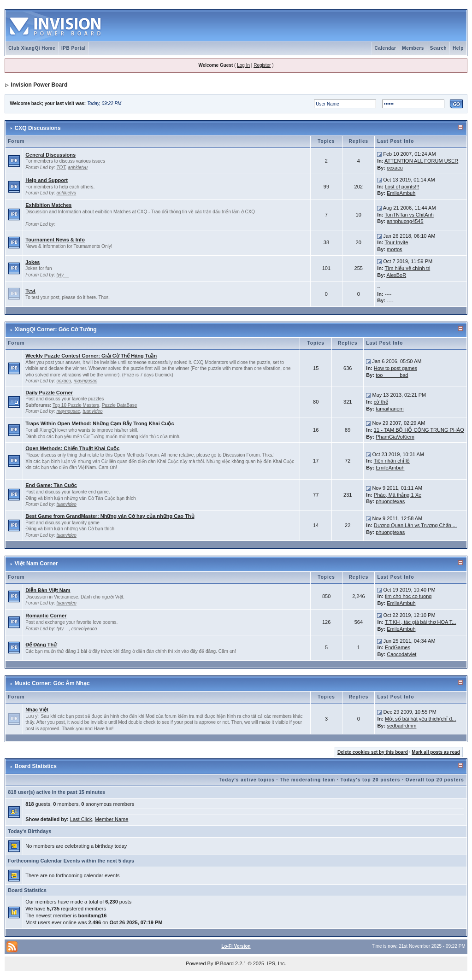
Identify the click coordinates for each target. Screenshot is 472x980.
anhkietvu (78, 167)
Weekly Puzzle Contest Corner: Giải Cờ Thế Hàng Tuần (91, 356)
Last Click (81, 819)
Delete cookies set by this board (373, 752)
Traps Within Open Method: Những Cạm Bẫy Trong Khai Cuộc (100, 423)
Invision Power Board (39, 85)
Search (438, 48)
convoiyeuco (84, 629)
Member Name (112, 819)
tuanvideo (92, 411)
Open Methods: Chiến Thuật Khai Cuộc (72, 448)
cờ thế (381, 402)
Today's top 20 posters (371, 780)
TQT (61, 167)
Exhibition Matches (48, 205)
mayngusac (86, 381)
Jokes (32, 262)
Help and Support (47, 180)
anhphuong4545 (405, 221)
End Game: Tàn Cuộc (51, 485)
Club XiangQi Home (32, 48)
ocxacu (395, 168)
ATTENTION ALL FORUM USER (421, 161)
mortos (395, 249)
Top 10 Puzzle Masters (76, 405)
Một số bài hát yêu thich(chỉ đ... (421, 719)
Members (413, 48)
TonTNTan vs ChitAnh (409, 215)
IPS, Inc (276, 963)
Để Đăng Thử (41, 645)
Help (458, 48)
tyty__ (63, 275)
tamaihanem (390, 409)
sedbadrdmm (401, 726)
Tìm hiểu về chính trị (408, 268)
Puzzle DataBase (120, 405)
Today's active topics (247, 780)
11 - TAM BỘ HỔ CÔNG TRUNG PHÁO (419, 430)
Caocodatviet (401, 654)
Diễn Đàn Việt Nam (48, 590)
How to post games (395, 368)
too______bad (392, 375)
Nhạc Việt (37, 710)
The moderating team (307, 780)
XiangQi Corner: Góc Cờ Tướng (56, 329)
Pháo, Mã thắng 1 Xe (398, 495)
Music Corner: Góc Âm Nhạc (52, 683)
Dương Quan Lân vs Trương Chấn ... (415, 525)
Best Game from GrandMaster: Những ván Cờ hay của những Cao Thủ (110, 516)
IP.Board (224, 963)
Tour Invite (397, 242)
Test (30, 291)
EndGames (398, 647)
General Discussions (50, 155)
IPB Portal (74, 48)
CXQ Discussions (38, 128)
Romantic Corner (46, 616)
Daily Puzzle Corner (49, 393)
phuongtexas (390, 501)
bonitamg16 (93, 915)
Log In (243, 65)
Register (262, 65)
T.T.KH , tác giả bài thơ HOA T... (421, 622)
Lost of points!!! (402, 187)
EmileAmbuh (401, 193)
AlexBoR (396, 275)
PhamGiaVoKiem (395, 437)
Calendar (386, 48)
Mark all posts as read (436, 752)
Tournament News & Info (55, 240)
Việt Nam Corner (36, 563)
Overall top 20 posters (435, 780)
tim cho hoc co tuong (408, 596)
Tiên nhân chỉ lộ (392, 461)
